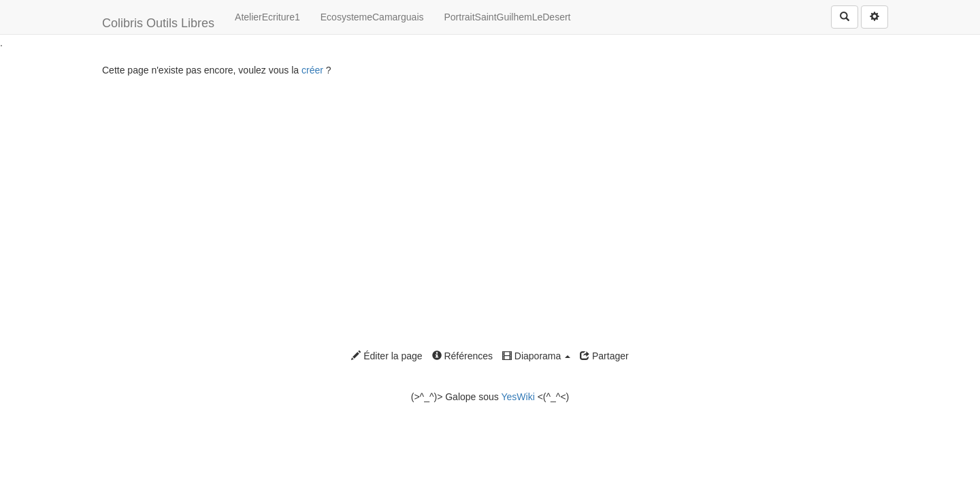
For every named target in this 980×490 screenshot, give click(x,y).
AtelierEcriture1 (267, 17)
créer (312, 70)
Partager (604, 356)
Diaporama (536, 356)
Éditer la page (387, 356)
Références (462, 356)
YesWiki (518, 397)
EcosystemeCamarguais (372, 17)
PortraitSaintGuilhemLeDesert (508, 17)
